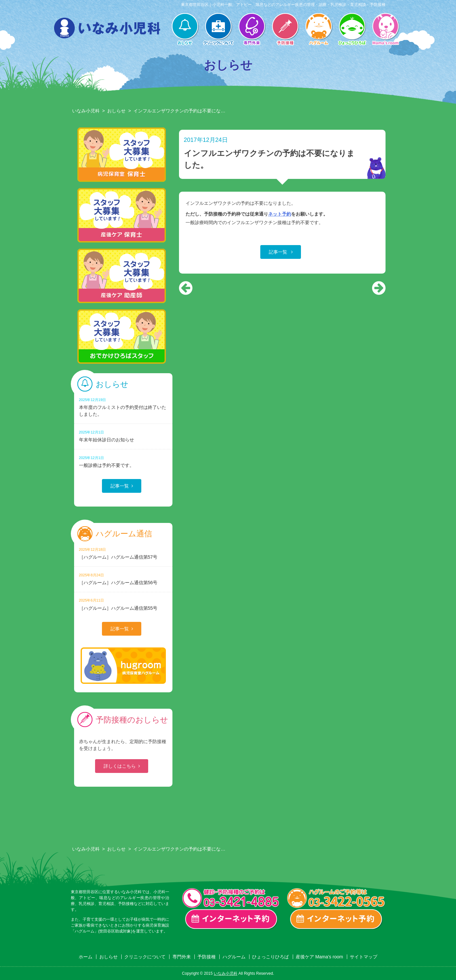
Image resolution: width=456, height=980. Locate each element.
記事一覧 (279, 252)
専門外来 (252, 30)
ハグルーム (319, 30)
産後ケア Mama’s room (386, 30)
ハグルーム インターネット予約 (336, 919)
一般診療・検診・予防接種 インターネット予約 (231, 919)
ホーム (86, 957)
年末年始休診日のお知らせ (123, 436)
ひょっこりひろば (352, 30)
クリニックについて (218, 30)
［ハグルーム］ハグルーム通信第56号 (123, 579)
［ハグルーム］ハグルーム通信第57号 (123, 553)
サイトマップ (364, 957)
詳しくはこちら (120, 766)
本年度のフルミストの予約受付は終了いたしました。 (123, 407)
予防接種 (285, 30)
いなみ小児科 (86, 111)
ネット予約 (280, 214)
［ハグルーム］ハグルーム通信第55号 (123, 604)
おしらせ (185, 30)
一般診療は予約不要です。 (123, 461)
